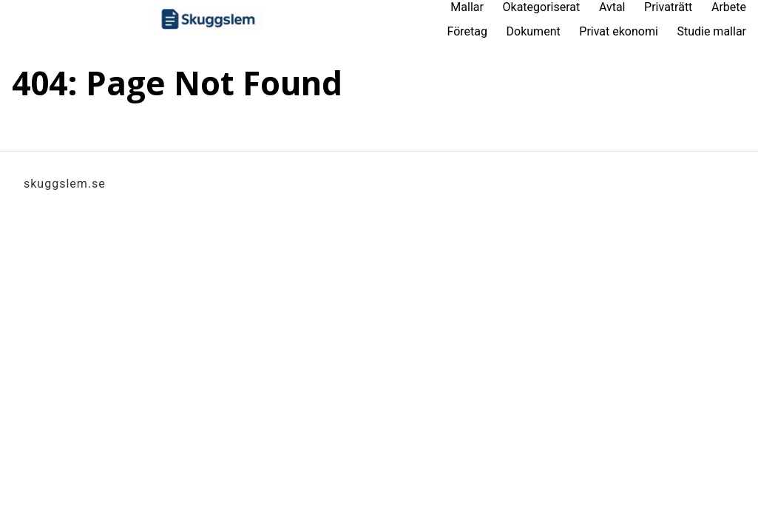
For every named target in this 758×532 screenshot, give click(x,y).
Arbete (729, 7)
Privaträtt (668, 7)
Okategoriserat (542, 7)
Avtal (612, 7)
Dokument (534, 31)
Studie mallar (711, 31)
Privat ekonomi (619, 31)
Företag (467, 31)
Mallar (467, 7)
